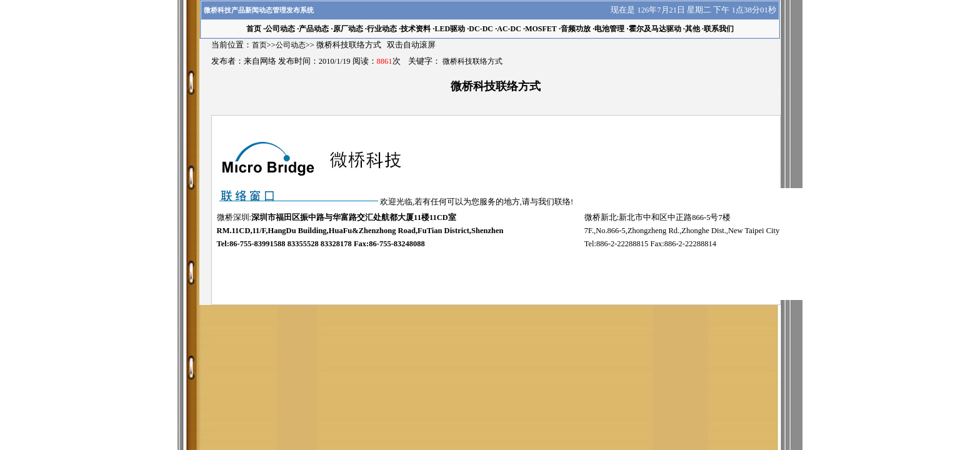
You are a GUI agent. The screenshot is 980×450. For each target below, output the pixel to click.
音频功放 (576, 29)
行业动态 (382, 29)
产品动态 (314, 29)
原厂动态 (348, 29)
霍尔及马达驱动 (655, 29)
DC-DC (481, 29)
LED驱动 (450, 29)
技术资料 (416, 29)
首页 (259, 45)
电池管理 (609, 29)
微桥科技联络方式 (472, 61)
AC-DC (509, 29)
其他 (692, 29)
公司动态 (280, 29)
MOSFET (541, 29)
